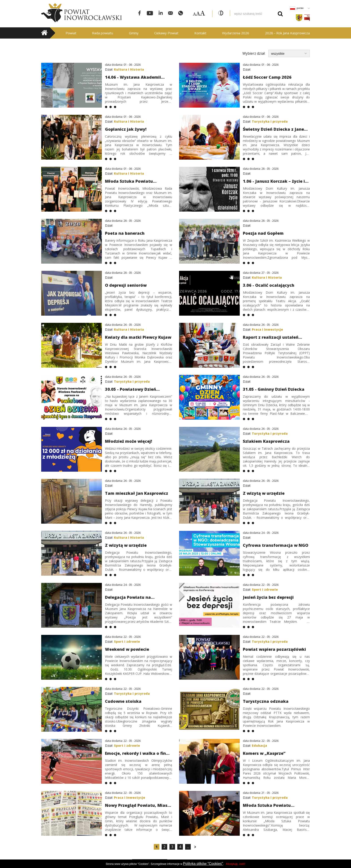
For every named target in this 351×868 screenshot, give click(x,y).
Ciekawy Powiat (166, 33)
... (188, 847)
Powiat (71, 33)
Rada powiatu (103, 33)
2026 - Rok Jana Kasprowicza (287, 33)
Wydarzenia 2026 (236, 33)
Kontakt (200, 33)
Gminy (134, 33)
